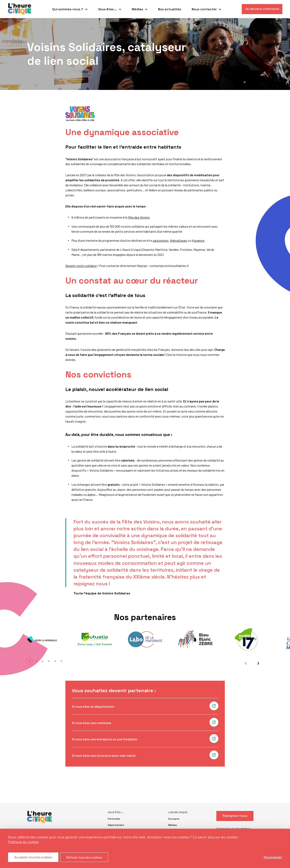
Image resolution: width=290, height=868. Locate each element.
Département (116, 825)
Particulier (114, 819)
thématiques (179, 240)
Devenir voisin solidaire (81, 266)
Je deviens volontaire (262, 9)
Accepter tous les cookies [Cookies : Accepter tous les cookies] (33, 857)
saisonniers (161, 240)
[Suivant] (257, 664)
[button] (30, 661)
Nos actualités (170, 9)
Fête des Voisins (139, 217)
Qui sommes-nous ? (68, 9)
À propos (174, 819)
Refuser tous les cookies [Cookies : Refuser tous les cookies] (84, 857)
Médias (137, 9)
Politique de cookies (23, 842)
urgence (199, 240)
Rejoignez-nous (235, 816)
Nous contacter (204, 9)
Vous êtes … (107, 9)
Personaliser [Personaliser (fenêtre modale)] (273, 857)
